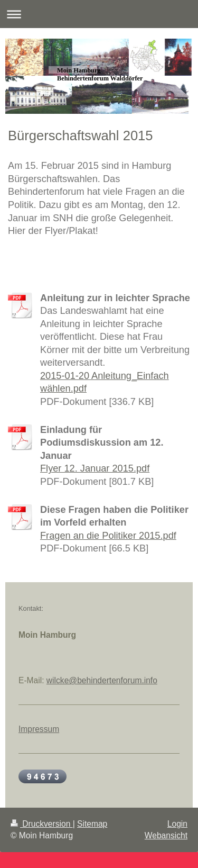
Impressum (39, 729)
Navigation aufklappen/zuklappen (99, 14)
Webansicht (166, 835)
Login (177, 824)
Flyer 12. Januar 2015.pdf (95, 468)
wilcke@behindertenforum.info (102, 680)
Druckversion (42, 824)
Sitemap (92, 824)
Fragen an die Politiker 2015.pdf (108, 536)
